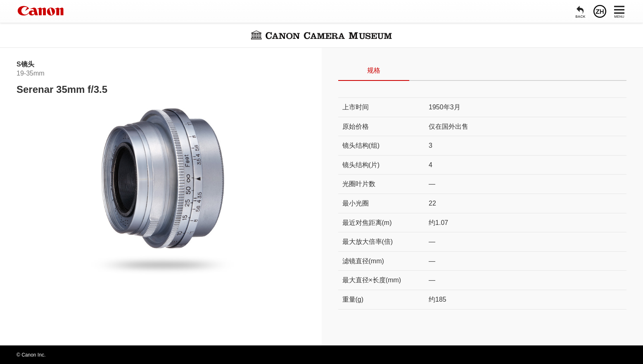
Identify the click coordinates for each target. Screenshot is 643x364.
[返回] (580, 11)
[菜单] (619, 11)
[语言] (600, 11)
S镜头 (25, 64)
